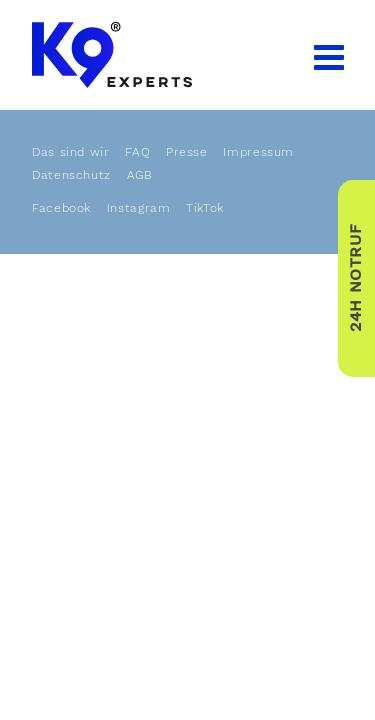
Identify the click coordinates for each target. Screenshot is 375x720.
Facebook (61, 208)
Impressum (258, 152)
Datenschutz (71, 175)
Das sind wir (71, 152)
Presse (187, 152)
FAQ (137, 152)
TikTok (205, 208)
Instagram (139, 208)
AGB (140, 175)
